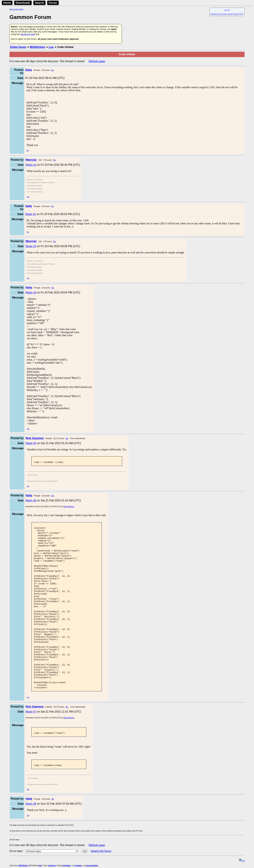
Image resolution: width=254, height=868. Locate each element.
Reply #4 (31, 293)
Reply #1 (31, 165)
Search (39, 3)
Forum (53, 3)
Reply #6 (31, 501)
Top (28, 150)
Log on (227, 10)
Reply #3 (31, 246)
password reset (28, 34)
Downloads (23, 3)
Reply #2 (31, 214)
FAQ (241, 14)
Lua (51, 47)
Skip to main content (16, 9)
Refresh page (97, 61)
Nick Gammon (69, 508)
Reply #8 (31, 840)
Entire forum (18, 47)
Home (7, 3)
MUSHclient (37, 47)
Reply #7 (31, 746)
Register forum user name (222, 14)
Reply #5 (31, 443)
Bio (52, 70)
